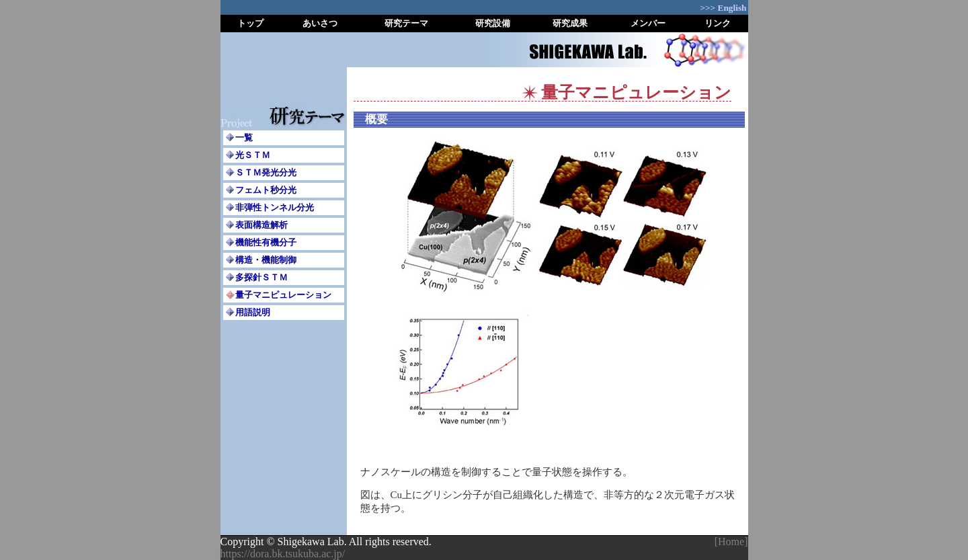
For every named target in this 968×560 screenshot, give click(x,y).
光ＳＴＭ (253, 155)
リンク (718, 23)
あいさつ (320, 23)
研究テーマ (406, 23)
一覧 (244, 137)
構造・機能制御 (266, 260)
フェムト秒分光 (266, 190)
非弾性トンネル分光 (275, 207)
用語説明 (253, 312)
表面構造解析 (261, 225)
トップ (250, 23)
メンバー (648, 23)
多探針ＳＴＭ (261, 277)
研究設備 (493, 23)
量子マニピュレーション (283, 295)
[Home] (731, 542)
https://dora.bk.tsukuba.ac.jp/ (283, 554)
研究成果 (570, 23)
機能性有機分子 (266, 242)
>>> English (723, 8)
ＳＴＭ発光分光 (266, 172)
